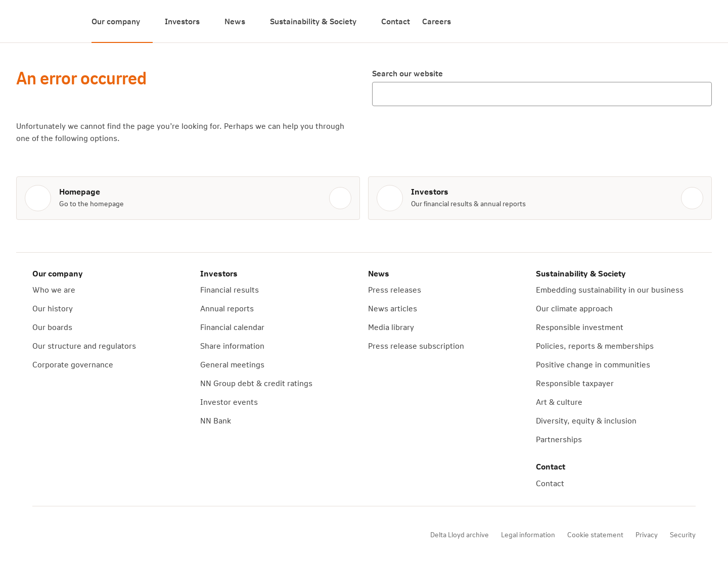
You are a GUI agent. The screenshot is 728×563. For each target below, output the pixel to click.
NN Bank (216, 420)
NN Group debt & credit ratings (256, 383)
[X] (132, 535)
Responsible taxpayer (575, 383)
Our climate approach (574, 308)
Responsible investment (580, 327)
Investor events (229, 402)
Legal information (528, 534)
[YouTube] (104, 535)
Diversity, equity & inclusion (586, 420)
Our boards (52, 327)
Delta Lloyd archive (460, 534)
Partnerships (559, 439)
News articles (393, 308)
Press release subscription (416, 345)
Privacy (647, 534)
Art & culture (559, 402)
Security (683, 534)
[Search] (700, 21)
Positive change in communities (593, 364)
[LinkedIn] (161, 535)
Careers (437, 21)
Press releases (395, 289)
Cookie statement (595, 534)
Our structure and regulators (84, 345)
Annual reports (227, 308)
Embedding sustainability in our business (610, 289)
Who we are (54, 289)
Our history (53, 308)
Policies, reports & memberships (595, 345)
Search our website (407, 73)
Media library (391, 327)
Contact (396, 21)
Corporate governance (73, 364)
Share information (232, 345)
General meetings (232, 364)
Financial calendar (232, 327)
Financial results (230, 289)
